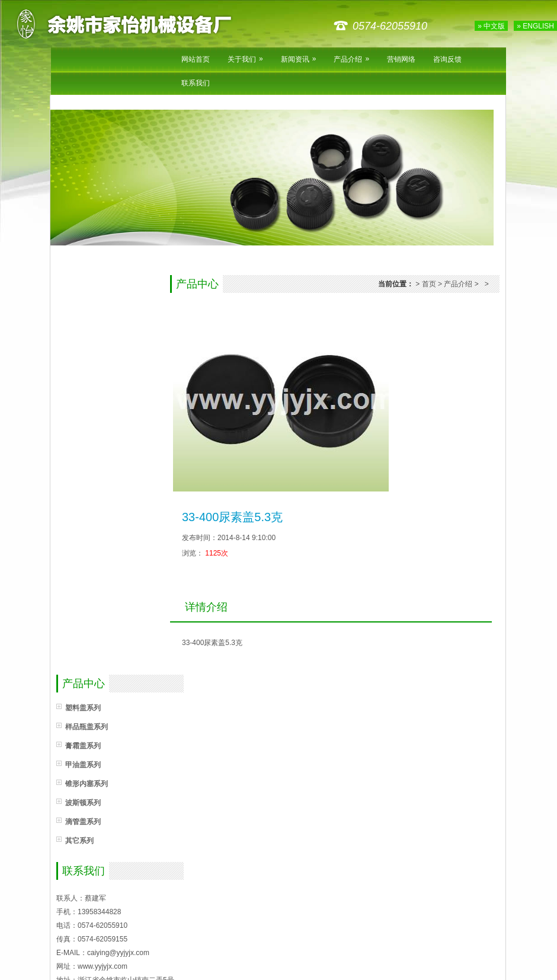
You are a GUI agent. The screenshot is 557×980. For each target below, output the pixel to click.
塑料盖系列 (83, 708)
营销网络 (401, 59)
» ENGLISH (535, 26)
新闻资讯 (299, 59)
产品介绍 (351, 59)
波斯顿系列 (83, 803)
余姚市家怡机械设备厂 (133, 24)
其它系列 (79, 841)
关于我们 (245, 59)
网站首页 (196, 59)
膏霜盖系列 (83, 746)
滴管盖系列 (83, 822)
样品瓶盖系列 (87, 727)
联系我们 (196, 83)
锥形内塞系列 (87, 784)
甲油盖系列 (83, 765)
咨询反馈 (447, 59)
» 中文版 (491, 26)
